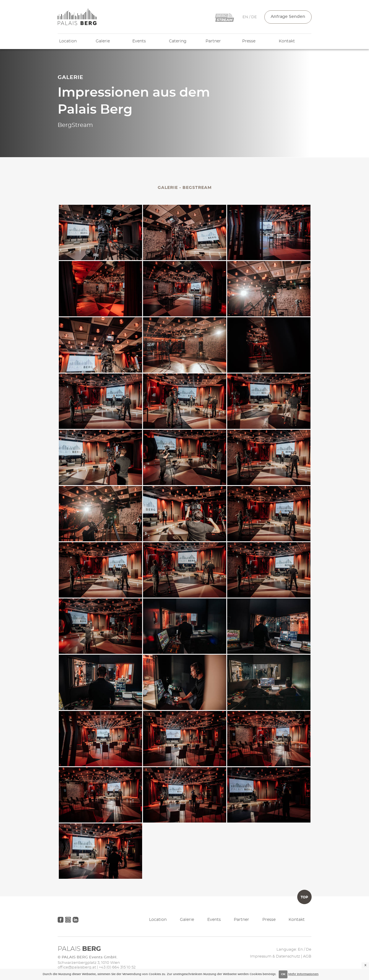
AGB (307, 956)
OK (283, 974)
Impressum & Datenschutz (275, 956)
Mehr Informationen (303, 974)
